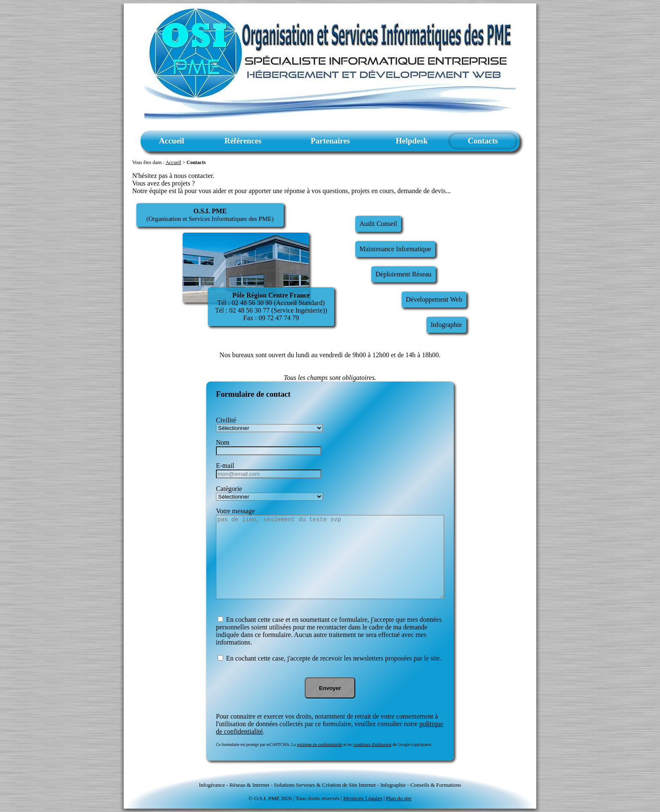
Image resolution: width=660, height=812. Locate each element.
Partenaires (330, 141)
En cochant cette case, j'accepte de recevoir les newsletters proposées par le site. (333, 658)
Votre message (236, 511)
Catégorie (229, 489)
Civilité (226, 420)
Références (243, 141)
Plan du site (399, 798)
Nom (223, 442)
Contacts (483, 141)
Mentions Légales (363, 798)
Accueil (172, 141)
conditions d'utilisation (372, 744)
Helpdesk (412, 141)
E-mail (225, 466)
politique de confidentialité (319, 744)
